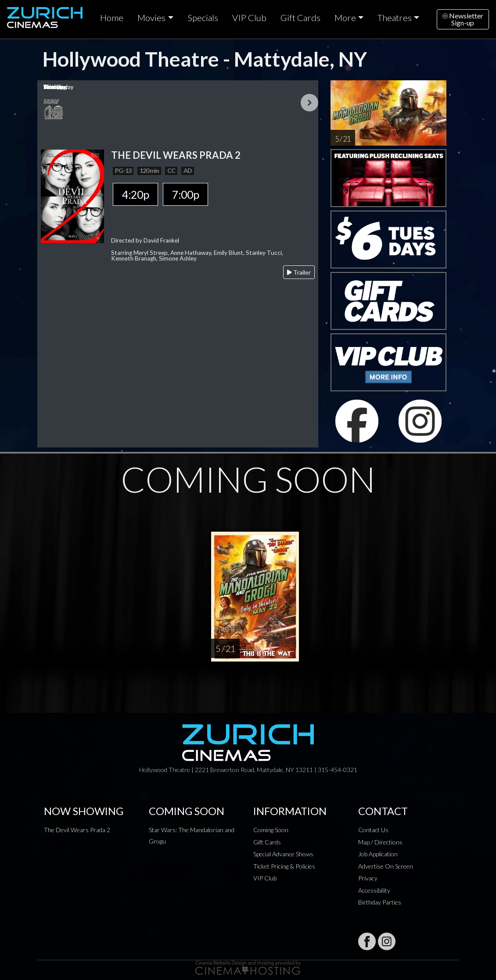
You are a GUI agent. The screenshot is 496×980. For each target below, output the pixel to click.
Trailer (299, 272)
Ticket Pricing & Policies (284, 866)
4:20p (135, 194)
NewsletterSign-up (463, 19)
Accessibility (374, 890)
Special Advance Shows (283, 854)
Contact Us (373, 830)
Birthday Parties (380, 902)
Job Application (378, 854)
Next (309, 103)
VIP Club (249, 18)
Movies (151, 18)
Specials (203, 18)
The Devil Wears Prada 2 (77, 830)
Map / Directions (380, 842)
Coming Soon (271, 830)
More (345, 18)
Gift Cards (300, 18)
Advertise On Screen (386, 866)
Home (112, 18)
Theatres (395, 18)
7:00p (185, 194)
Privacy (368, 878)
